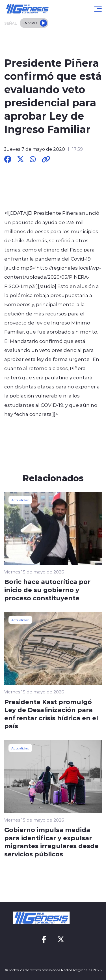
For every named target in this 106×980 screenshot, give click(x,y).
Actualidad (20, 500)
